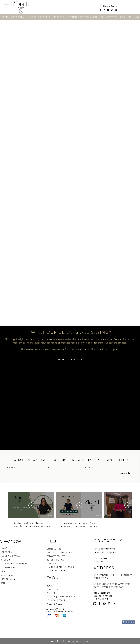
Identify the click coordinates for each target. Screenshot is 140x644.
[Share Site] (128, 622)
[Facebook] (100, 10)
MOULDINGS (7, 575)
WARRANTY (53, 563)
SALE (3, 583)
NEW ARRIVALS (8, 579)
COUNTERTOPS (8, 568)
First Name (11, 467)
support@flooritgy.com (106, 552)
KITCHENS (6, 560)
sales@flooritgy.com (104, 549)
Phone (87, 467)
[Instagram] (104, 10)
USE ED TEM (6, 552)
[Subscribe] (124, 473)
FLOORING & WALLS (10, 556)
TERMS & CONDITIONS (59, 552)
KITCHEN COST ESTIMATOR (13, 564)
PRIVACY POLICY (56, 556)
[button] (6, 6)
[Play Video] (31, 505)
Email (47, 467)
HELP (52, 541)
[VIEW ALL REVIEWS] (70, 359)
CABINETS (6, 571)
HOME (4, 548)
